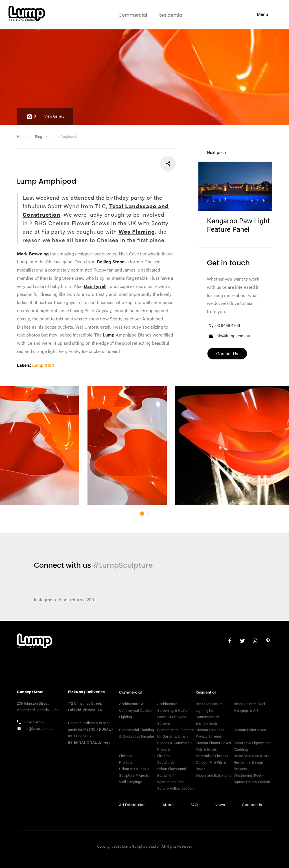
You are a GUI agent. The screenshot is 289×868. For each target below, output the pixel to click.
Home (22, 136)
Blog (39, 136)
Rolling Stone (111, 262)
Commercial (133, 15)
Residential (171, 15)
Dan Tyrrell (95, 286)
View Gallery (54, 116)
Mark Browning (33, 254)
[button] (142, 526)
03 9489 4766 (224, 325)
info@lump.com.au (229, 336)
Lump (109, 335)
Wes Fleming (137, 231)
